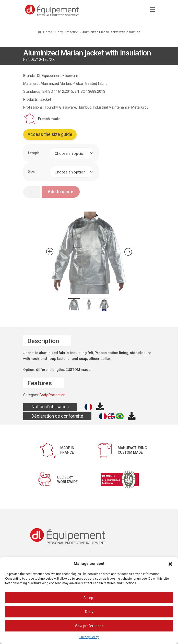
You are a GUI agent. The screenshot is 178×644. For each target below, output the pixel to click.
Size (32, 172)
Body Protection (67, 32)
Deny (89, 612)
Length (34, 153)
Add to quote (61, 192)
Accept (89, 598)
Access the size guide (50, 134)
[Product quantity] (32, 192)
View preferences (89, 626)
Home (48, 32)
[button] (170, 564)
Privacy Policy (89, 637)
